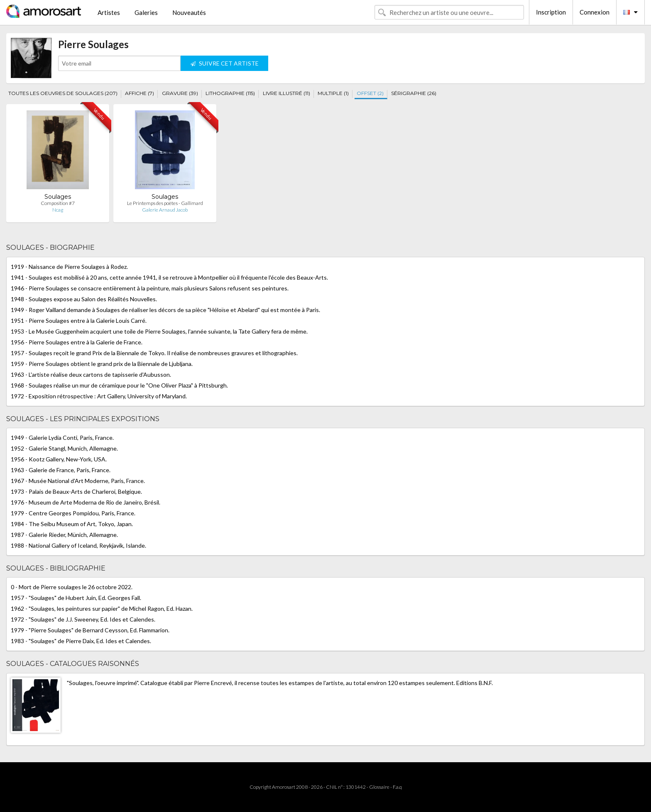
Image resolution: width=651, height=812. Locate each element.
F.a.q (397, 787)
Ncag (58, 210)
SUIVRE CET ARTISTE (225, 63)
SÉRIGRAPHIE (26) (414, 93)
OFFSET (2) (370, 93)
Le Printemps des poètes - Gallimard (165, 203)
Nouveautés (189, 12)
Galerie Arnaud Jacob (165, 210)
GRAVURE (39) (180, 93)
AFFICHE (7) (139, 93)
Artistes (109, 12)
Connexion (595, 12)
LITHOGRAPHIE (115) (230, 93)
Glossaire (379, 787)
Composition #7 (58, 203)
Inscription (551, 12)
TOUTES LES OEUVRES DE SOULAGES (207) (63, 93)
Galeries (146, 12)
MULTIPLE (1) (333, 93)
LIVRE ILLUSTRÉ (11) (286, 93)
